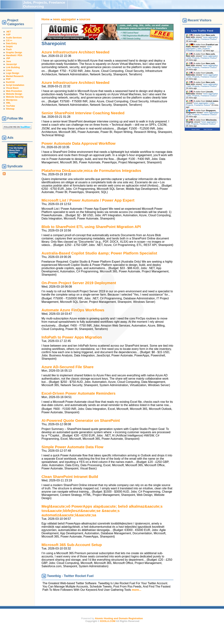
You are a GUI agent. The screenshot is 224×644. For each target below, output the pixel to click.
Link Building (13, 67)
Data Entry (11, 43)
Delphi (9, 47)
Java (8, 61)
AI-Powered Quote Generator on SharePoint (81, 420)
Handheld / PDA (14, 55)
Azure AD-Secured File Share (68, 367)
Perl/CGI (10, 82)
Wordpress (12, 100)
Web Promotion (14, 91)
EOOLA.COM (108, 621)
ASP (8, 35)
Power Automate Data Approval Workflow (78, 143)
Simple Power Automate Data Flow (72, 447)
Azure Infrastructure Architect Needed (75, 52)
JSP (8, 58)
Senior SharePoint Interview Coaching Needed (83, 113)
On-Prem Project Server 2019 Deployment (79, 283)
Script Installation (15, 85)
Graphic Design (14, 53)
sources (85, 19)
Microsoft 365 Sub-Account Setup (72, 545)
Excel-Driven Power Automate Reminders (78, 393)
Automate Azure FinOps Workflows (73, 310)
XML (8, 103)
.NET (8, 32)
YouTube (11, 106)
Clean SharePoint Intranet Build (70, 477)
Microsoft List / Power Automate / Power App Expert (88, 200)
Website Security (15, 97)
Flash (9, 49)
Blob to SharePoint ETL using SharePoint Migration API (91, 227)
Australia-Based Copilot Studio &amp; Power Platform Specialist (99, 253)
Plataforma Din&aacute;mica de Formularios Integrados (91, 171)
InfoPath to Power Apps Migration (72, 337)
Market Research (15, 76)
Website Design (14, 94)
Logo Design (13, 73)
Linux (9, 70)
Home (45, 19)
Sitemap (10, 109)
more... (136, 590)
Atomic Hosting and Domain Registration (119, 618)
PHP (8, 79)
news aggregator (64, 19)
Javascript (11, 64)
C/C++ (9, 41)
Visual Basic (12, 88)
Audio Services (14, 38)
